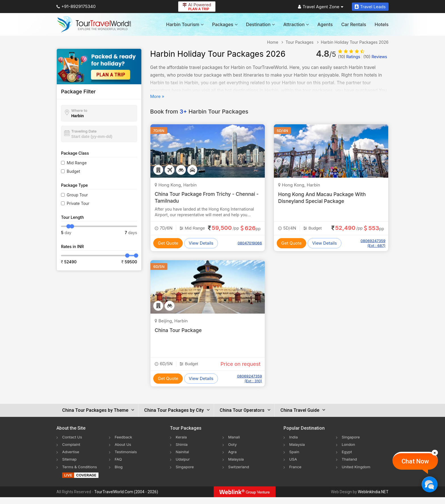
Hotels (382, 24)
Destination (261, 24)
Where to (79, 110)
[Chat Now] (430, 484)
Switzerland (239, 473)
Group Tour (77, 195)
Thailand (350, 466)
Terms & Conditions (80, 473)
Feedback (124, 444)
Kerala (181, 444)
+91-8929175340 (76, 6)
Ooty (233, 451)
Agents (325, 24)
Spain (294, 458)
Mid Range (77, 163)
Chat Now (415, 461)
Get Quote (168, 250)
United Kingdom (357, 473)
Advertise (71, 458)
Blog (119, 473)
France (296, 473)
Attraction (296, 24)
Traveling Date (84, 131)
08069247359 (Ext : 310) (249, 385)
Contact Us (73, 444)
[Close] (435, 453)
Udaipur (183, 466)
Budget (73, 171)
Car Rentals (354, 24)
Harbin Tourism (185, 24)
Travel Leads (370, 7)
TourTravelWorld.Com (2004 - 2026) (126, 499)
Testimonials (126, 458)
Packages (225, 24)
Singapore (185, 473)
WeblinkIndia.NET (373, 499)
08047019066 (250, 250)
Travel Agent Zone (321, 7)
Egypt (347, 458)
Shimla (182, 451)
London (349, 451)
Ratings (349, 57)
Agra (233, 458)
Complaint (72, 451)
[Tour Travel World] (94, 24)
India (294, 444)
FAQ (118, 466)
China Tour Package (179, 337)
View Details (201, 250)
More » (157, 96)
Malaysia (236, 466)
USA (293, 466)
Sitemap (70, 466)
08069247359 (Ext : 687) (373, 243)
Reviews (375, 57)
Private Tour (78, 203)
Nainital (183, 458)
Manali (234, 444)
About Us (123, 451)
